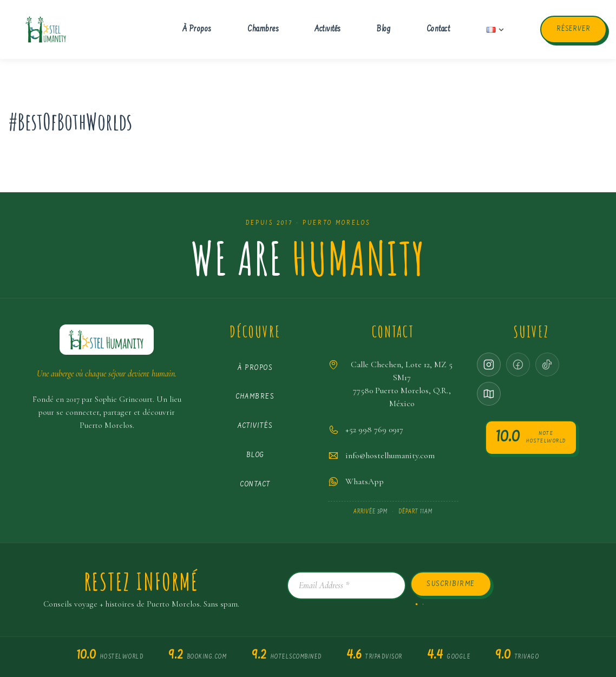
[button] (501, 30)
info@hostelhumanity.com (390, 455)
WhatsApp (365, 481)
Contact (438, 30)
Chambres (263, 30)
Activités (328, 30)
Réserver (573, 29)
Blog (384, 30)
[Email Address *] (346, 585)
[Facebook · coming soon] (518, 364)
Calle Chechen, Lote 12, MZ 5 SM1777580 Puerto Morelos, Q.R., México (402, 384)
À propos (197, 30)
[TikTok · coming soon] (547, 364)
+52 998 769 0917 (374, 429)
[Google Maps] (489, 394)
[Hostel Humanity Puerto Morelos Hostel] (46, 30)
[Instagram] (489, 364)
